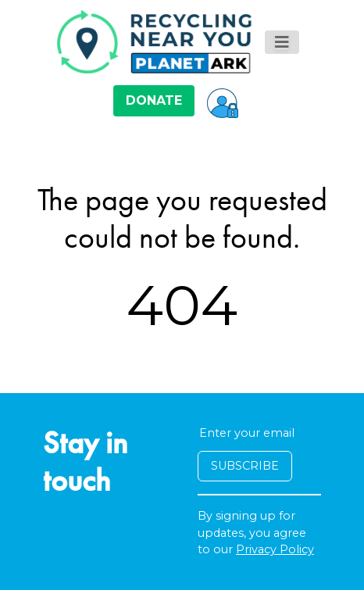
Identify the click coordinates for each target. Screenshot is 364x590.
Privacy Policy (275, 549)
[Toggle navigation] (282, 42)
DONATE (154, 100)
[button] (223, 101)
